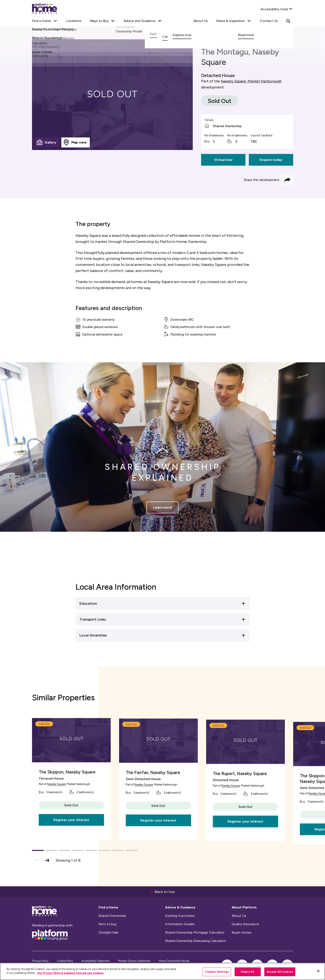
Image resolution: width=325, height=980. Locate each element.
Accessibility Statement (96, 961)
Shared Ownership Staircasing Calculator (196, 941)
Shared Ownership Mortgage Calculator (195, 933)
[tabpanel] (112, 95)
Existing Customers (180, 916)
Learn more (162, 516)
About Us (201, 21)
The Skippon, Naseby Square (67, 796)
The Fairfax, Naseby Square (153, 799)
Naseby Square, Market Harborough (251, 81)
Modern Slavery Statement (134, 961)
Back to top (162, 892)
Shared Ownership (112, 916)
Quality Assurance (245, 924)
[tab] (47, 142)
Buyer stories (242, 933)
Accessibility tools (274, 9)
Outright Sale (109, 933)
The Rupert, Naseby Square (240, 799)
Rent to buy (108, 924)
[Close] (318, 971)
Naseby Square (56, 808)
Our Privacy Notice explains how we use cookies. (71, 973)
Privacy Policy (40, 961)
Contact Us (269, 21)
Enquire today (271, 160)
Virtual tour (223, 160)
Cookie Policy (65, 961)
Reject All (248, 972)
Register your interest (71, 844)
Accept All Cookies (280, 972)
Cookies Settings (217, 972)
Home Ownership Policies (174, 961)
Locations (74, 21)
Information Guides (180, 924)
